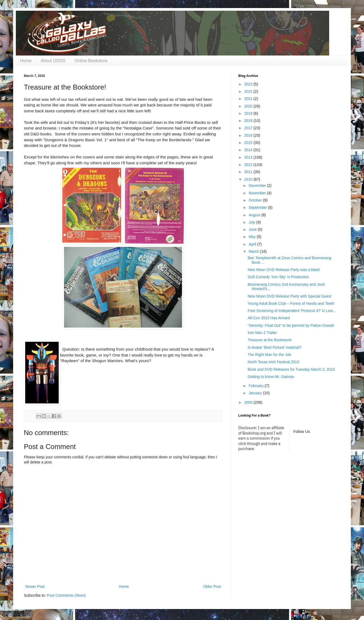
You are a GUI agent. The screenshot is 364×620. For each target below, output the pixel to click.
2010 (249, 179)
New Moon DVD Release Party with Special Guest (289, 296)
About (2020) (53, 61)
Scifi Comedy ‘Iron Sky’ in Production (278, 277)
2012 (249, 165)
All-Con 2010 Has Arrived (269, 318)
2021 (249, 99)
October (256, 200)
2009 (249, 402)
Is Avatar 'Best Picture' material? (274, 347)
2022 (249, 91)
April (253, 244)
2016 (249, 135)
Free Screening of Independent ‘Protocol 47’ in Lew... (292, 311)
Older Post (212, 586)
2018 (249, 121)
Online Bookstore (91, 61)
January (256, 393)
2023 (249, 84)
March (254, 251)
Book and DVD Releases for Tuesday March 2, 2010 (291, 369)
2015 (249, 143)
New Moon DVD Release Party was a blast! (284, 270)
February (257, 386)
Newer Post (35, 586)
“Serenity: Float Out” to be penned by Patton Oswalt (291, 325)
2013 (249, 157)
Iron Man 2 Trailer (262, 333)
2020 (249, 106)
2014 (249, 150)
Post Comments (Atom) (66, 595)
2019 (249, 113)
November (258, 193)
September (258, 207)
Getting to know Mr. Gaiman (271, 377)
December (258, 185)
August (255, 215)
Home (26, 61)
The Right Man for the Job (269, 355)
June (253, 229)
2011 (249, 172)
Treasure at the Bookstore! (270, 340)
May (252, 237)
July (252, 222)
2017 (249, 128)
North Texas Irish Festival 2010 (273, 362)
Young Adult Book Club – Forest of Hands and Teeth (291, 303)
